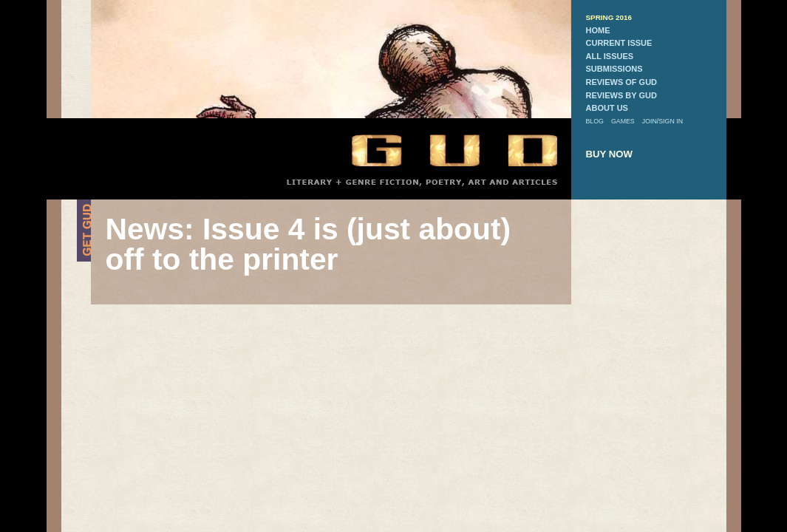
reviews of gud (622, 82)
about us (607, 108)
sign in (671, 121)
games (623, 121)
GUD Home (442, 150)
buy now (610, 154)
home (598, 30)
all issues (610, 56)
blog (595, 121)
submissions (614, 69)
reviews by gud (621, 95)
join (650, 121)
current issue (619, 43)
